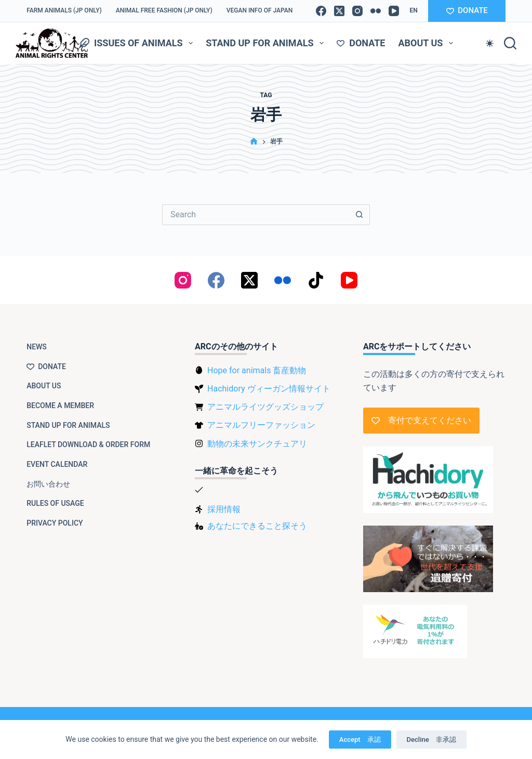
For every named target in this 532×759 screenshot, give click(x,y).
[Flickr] (376, 11)
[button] (413, 11)
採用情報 (224, 509)
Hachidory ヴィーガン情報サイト (269, 389)
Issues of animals (138, 43)
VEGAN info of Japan (260, 10)
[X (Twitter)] (339, 11)
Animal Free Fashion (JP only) (164, 10)
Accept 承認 (360, 740)
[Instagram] (357, 11)
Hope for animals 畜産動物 (257, 370)
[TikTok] (316, 280)
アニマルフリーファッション (261, 425)
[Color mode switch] (490, 43)
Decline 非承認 (431, 740)
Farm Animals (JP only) (64, 10)
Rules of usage (55, 503)
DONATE (467, 10)
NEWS (37, 347)
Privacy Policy (55, 523)
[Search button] (360, 215)
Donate (361, 43)
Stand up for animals (267, 43)
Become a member (60, 405)
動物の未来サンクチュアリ (257, 444)
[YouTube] (394, 11)
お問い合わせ (48, 484)
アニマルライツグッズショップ (265, 407)
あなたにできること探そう (257, 526)
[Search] (510, 43)
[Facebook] (321, 11)
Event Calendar (57, 464)
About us (428, 43)
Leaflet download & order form (88, 444)
